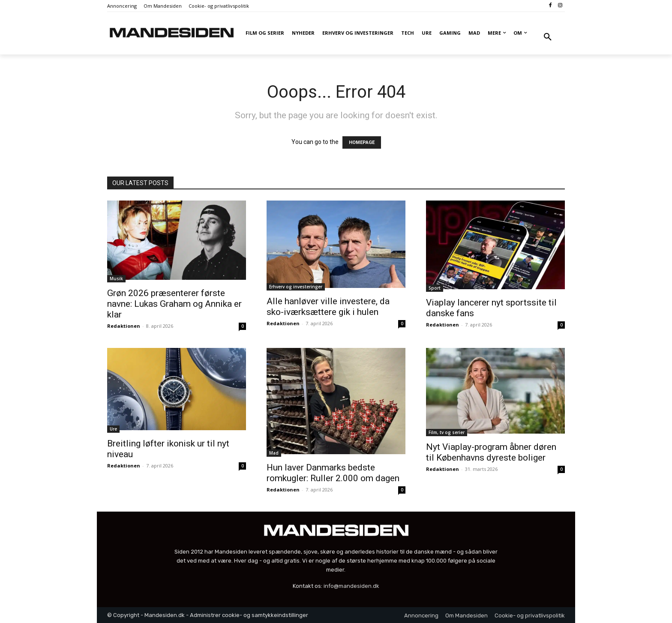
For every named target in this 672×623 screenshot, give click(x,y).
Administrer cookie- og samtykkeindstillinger (249, 615)
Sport (435, 288)
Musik (116, 279)
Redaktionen (124, 326)
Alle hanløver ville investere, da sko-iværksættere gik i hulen (328, 307)
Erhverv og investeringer (296, 287)
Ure (113, 429)
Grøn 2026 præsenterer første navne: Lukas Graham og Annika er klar (174, 304)
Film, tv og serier (447, 432)
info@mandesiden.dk (351, 586)
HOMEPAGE (362, 142)
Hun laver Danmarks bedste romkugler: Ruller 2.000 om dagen (333, 473)
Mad (274, 453)
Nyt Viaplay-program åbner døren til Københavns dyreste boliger (491, 452)
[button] (548, 37)
